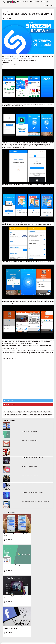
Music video (43, 411)
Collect (16, 411)
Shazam (40, 416)
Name (5, 416)
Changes (16, 413)
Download (40, 414)
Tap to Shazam (19, 414)
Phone (12, 413)
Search (28, 411)
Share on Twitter (8, 400)
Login (51, 5)
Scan (36, 413)
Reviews (11, 11)
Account (31, 414)
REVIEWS (25, 2)
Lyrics (38, 411)
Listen (8, 413)
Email (50, 413)
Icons (33, 413)
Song (13, 416)
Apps (7, 11)
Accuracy (48, 411)
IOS (20, 416)
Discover (20, 411)
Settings (21, 413)
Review (36, 416)
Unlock (29, 413)
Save (39, 413)
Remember (9, 416)
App (42, 413)
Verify (5, 414)
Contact (43, 2)
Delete (24, 411)
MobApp (48, 416)
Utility (32, 416)
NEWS (19, 2)
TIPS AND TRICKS (34, 2)
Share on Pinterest (9, 405)
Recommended (26, 414)
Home (4, 11)
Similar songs (33, 411)
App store (45, 414)
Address (46, 413)
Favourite (11, 411)
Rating (17, 416)
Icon (8, 414)
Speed (5, 413)
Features (25, 413)
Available (28, 416)
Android (24, 416)
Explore (36, 414)
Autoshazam (12, 414)
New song (50, 414)
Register (46, 5)
